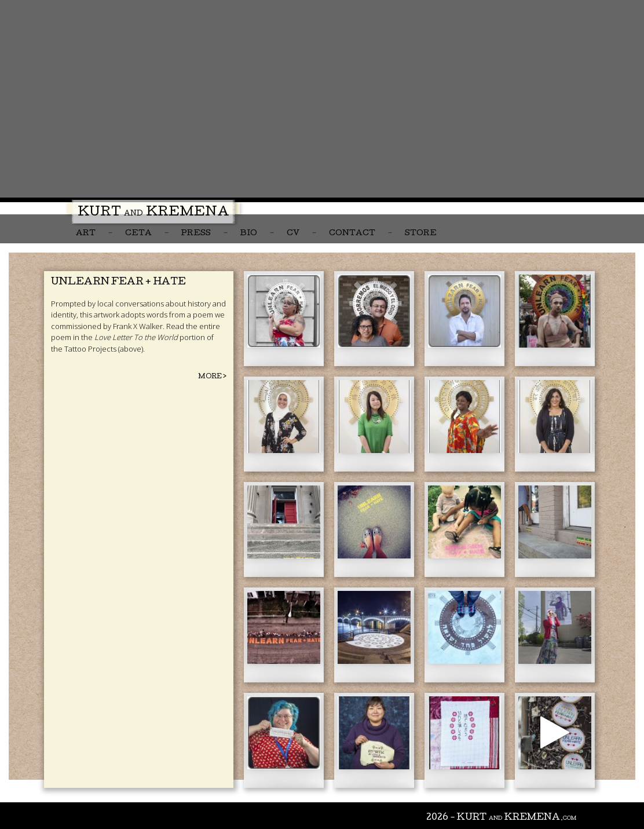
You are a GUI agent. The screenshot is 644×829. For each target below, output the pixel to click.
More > (212, 377)
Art (86, 234)
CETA (138, 234)
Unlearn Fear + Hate (118, 282)
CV (293, 234)
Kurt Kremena (153, 213)
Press (196, 234)
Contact (352, 234)
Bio (249, 234)
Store (421, 234)
